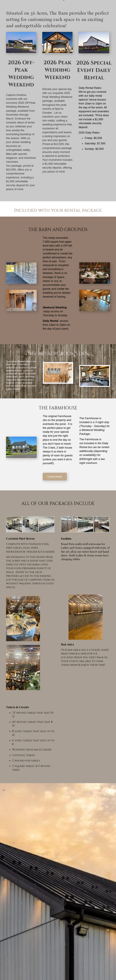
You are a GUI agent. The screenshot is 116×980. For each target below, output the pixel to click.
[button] (55, 477)
